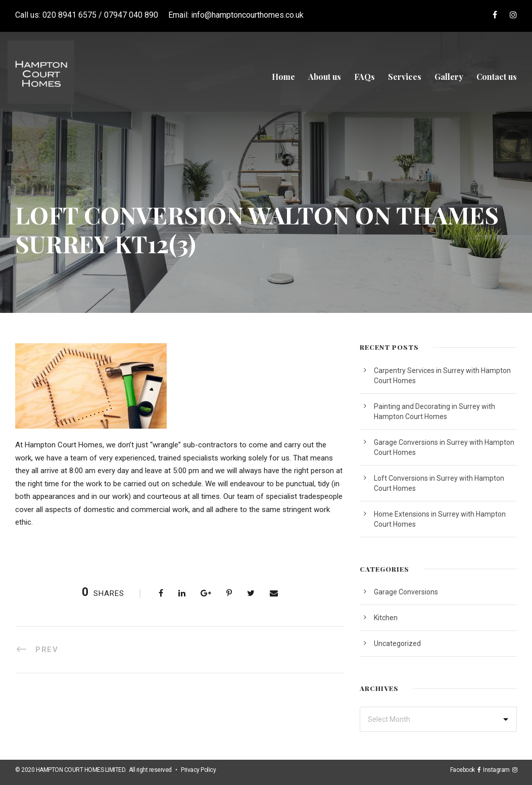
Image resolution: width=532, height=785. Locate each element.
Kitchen (386, 618)
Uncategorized (397, 643)
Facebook (464, 770)
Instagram (498, 770)
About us (325, 77)
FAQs (365, 77)
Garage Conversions (406, 592)
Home (283, 77)
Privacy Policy (198, 770)
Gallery (449, 77)
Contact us (497, 77)
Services (405, 77)
